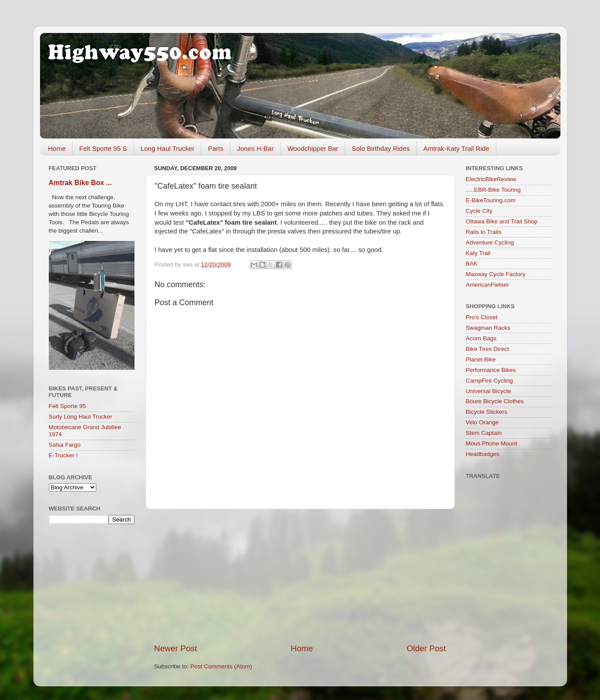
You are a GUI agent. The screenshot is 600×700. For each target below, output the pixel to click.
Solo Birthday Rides (381, 148)
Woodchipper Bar (313, 148)
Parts (216, 148)
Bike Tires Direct (487, 349)
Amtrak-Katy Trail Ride (456, 148)
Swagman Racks (488, 328)
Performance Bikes (491, 370)
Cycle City (479, 211)
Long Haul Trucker (168, 148)
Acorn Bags (481, 338)
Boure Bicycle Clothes (495, 401)
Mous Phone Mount (492, 443)
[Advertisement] (300, 576)
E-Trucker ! (63, 455)
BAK (472, 264)
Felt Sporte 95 (67, 406)
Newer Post (176, 648)
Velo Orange (482, 422)
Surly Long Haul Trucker (81, 417)
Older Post (426, 648)
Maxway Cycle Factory (496, 274)
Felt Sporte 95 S (103, 148)
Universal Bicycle (489, 391)
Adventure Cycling (490, 242)
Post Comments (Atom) (221, 666)
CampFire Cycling (489, 381)
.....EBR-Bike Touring (493, 190)
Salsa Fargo (65, 445)
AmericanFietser (487, 285)
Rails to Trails (484, 232)
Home (57, 148)
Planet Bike (481, 359)
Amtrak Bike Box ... (80, 183)
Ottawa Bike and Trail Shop (502, 221)
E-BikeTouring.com (491, 200)
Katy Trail (478, 253)
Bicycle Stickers (487, 412)
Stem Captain (484, 433)
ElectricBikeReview (491, 179)
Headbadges (483, 454)
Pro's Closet (482, 317)
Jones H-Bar (255, 148)
